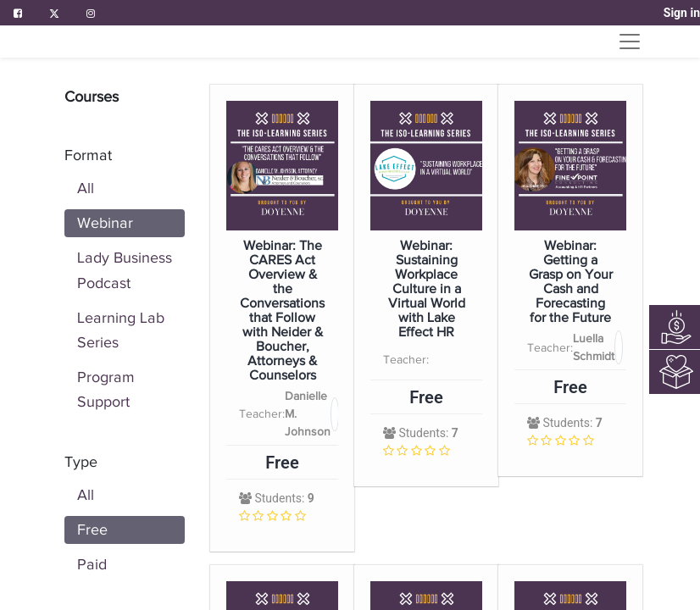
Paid (92, 564)
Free (92, 530)
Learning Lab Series (121, 330)
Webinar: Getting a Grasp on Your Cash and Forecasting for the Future (571, 282)
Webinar (105, 223)
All (86, 188)
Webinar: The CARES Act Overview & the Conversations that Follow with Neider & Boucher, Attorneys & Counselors (282, 311)
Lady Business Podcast (125, 270)
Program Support (106, 389)
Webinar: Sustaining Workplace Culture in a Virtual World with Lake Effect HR (427, 289)
